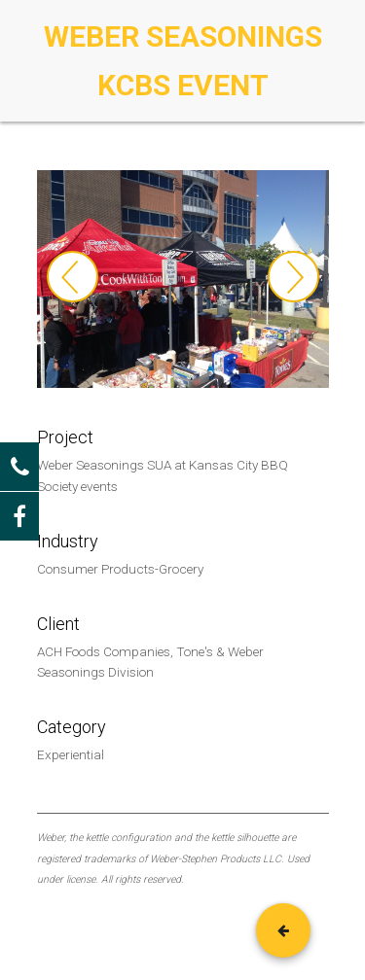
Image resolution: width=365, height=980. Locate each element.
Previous (73, 277)
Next (293, 277)
